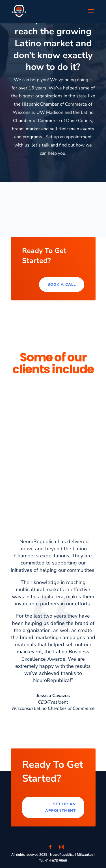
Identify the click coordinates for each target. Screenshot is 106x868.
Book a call (62, 285)
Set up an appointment (60, 807)
